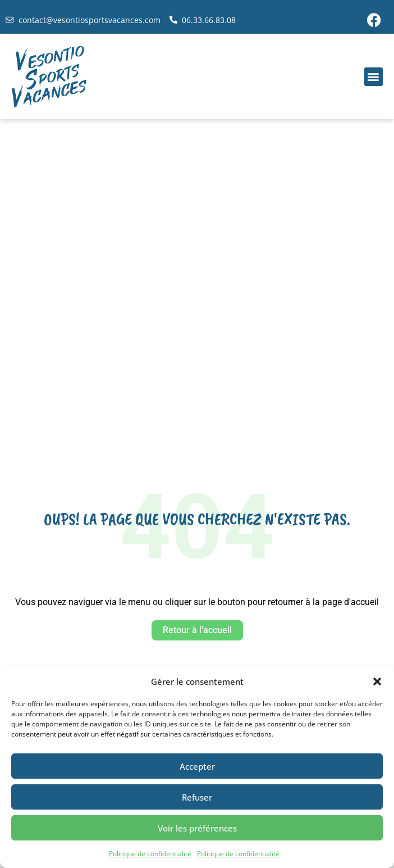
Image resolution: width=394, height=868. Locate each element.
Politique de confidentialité (150, 854)
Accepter (197, 766)
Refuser (197, 797)
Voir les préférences (197, 828)
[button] (377, 681)
